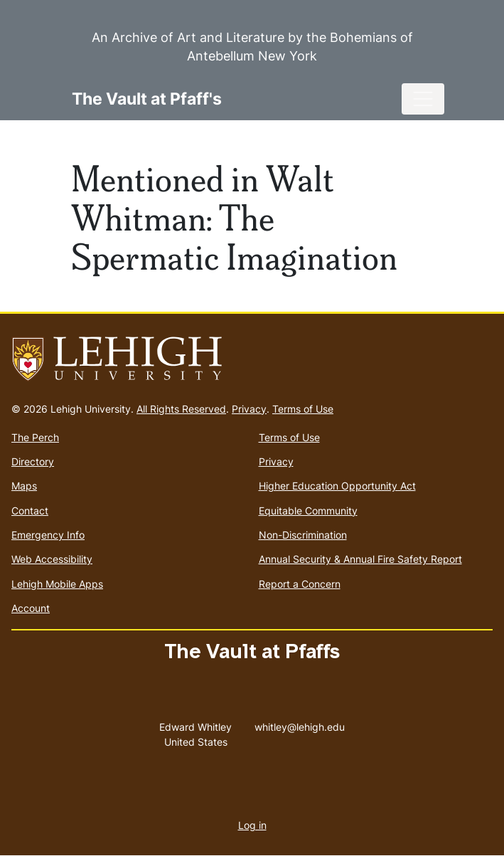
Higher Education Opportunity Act (337, 486)
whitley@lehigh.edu (300, 724)
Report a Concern (300, 584)
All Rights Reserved (181, 409)
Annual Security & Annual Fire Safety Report (360, 559)
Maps (24, 486)
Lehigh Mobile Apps (57, 584)
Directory (33, 461)
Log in (252, 825)
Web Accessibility (52, 559)
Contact (30, 511)
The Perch (35, 437)
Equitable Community (308, 511)
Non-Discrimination (303, 535)
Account (31, 608)
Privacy (249, 409)
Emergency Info (48, 535)
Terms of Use (303, 409)
